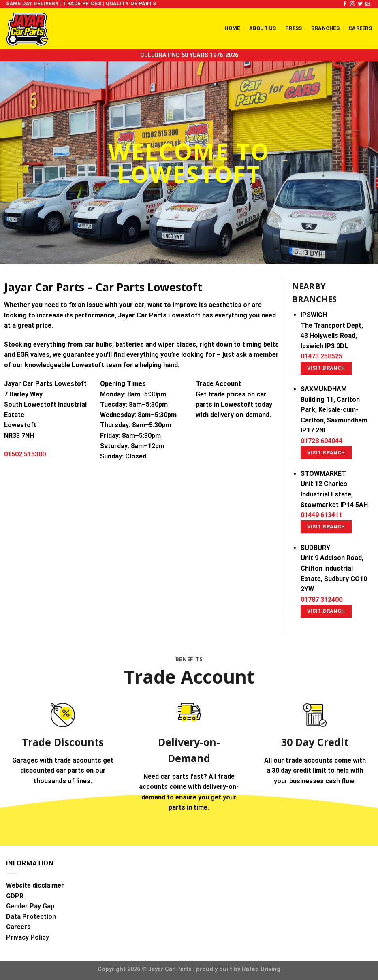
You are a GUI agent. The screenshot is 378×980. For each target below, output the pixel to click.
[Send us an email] (368, 4)
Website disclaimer (35, 885)
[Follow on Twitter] (360, 4)
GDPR (15, 896)
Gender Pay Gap (30, 906)
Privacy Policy (28, 937)
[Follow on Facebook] (345, 4)
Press (294, 28)
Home (232, 28)
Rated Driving (261, 969)
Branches (325, 28)
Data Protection (31, 917)
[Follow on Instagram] (352, 4)
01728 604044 (321, 441)
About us (263, 28)
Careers (360, 28)
